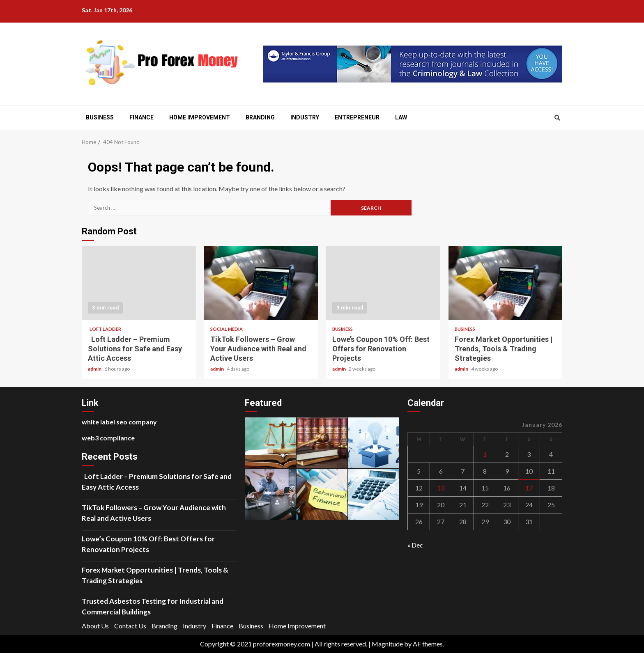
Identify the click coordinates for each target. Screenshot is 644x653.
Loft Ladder (105, 329)
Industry (305, 117)
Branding (260, 117)
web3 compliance (108, 438)
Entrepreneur (357, 117)
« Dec (415, 545)
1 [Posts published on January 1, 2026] (485, 454)
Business (100, 117)
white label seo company (119, 422)
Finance (141, 117)
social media (227, 329)
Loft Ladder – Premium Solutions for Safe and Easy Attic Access (139, 283)
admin (95, 369)
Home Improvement (200, 117)
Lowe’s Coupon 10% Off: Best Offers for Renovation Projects (383, 283)
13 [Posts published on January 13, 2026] (441, 488)
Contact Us (130, 626)
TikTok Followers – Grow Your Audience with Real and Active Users (261, 283)
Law (401, 117)
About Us (95, 626)
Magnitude (387, 644)
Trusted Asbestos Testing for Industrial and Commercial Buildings (153, 606)
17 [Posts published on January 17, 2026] (529, 488)
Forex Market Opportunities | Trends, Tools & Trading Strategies (506, 283)
